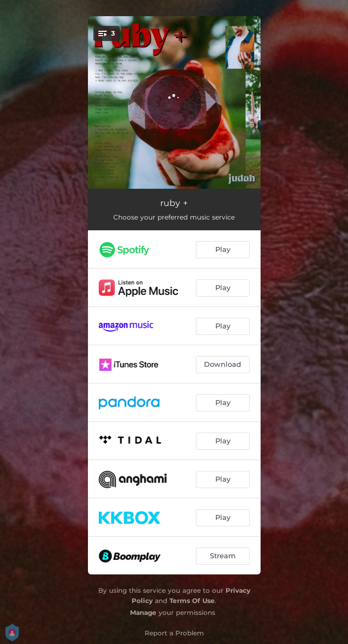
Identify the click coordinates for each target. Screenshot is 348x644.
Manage (143, 612)
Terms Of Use (192, 601)
